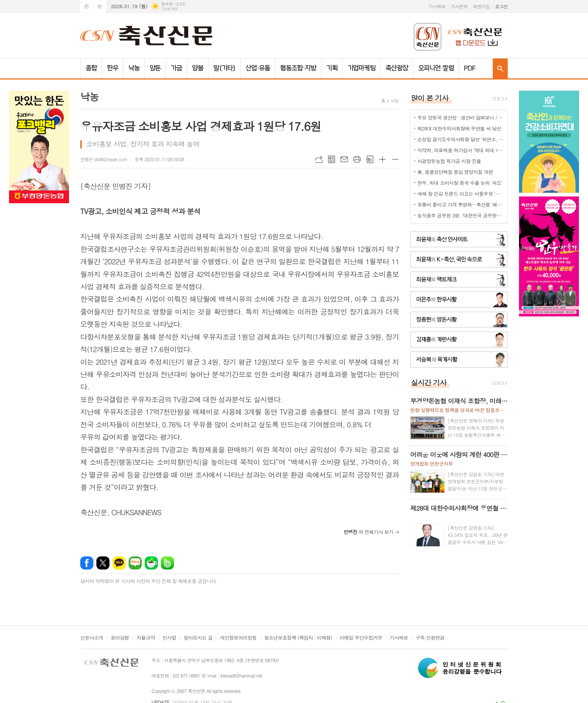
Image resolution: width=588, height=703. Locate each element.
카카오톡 (119, 563)
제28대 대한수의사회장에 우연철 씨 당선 (459, 128)
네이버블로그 (135, 563)
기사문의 (459, 6)
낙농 (134, 68)
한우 (112, 68)
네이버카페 (151, 563)
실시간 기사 (429, 382)
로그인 (501, 6)
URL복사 (319, 159)
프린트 (357, 159)
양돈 (155, 68)
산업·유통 (258, 68)
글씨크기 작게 (395, 159)
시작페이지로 (87, 7)
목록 (331, 159)
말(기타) (224, 68)
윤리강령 (120, 638)
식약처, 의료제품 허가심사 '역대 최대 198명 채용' (460, 150)
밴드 (167, 563)
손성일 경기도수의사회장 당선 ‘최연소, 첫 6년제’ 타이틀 (460, 139)
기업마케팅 (362, 68)
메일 (344, 159)
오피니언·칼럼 (436, 68)
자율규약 (146, 638)
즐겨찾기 (100, 7)
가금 (176, 68)
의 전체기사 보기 (368, 532)
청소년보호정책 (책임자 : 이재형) (298, 638)
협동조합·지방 (298, 68)
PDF (470, 68)
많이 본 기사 (430, 98)
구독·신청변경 (430, 638)
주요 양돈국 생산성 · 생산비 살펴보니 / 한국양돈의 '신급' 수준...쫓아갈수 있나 (460, 118)
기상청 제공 (169, 9)
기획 (332, 68)
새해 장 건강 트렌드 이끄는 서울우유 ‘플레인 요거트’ (460, 194)
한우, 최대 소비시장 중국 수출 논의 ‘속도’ (460, 183)
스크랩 (370, 159)
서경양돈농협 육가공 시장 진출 (449, 161)
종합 (91, 68)
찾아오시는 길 (198, 638)
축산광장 (397, 68)
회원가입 (481, 6)
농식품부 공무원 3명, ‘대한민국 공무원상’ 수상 (460, 215)
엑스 (103, 563)
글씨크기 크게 (382, 159)
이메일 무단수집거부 (361, 638)
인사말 (169, 638)
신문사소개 (92, 638)
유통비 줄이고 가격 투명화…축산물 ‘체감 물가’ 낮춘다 (460, 205)
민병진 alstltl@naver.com (104, 159)
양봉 (198, 68)
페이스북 (87, 563)
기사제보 (437, 6)
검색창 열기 (500, 68)
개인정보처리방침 (238, 638)
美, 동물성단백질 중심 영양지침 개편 (455, 172)
